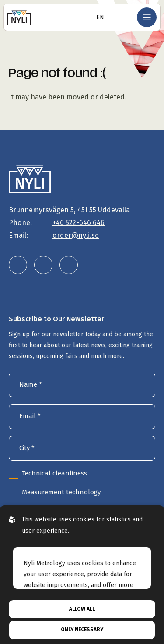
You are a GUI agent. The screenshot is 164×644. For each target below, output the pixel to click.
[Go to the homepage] (19, 17)
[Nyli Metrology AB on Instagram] (43, 265)
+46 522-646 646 (79, 223)
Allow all (82, 609)
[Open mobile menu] (147, 17)
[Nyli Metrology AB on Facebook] (69, 265)
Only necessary (82, 630)
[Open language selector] (97, 17)
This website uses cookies (58, 519)
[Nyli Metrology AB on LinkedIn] (18, 265)
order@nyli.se (76, 235)
